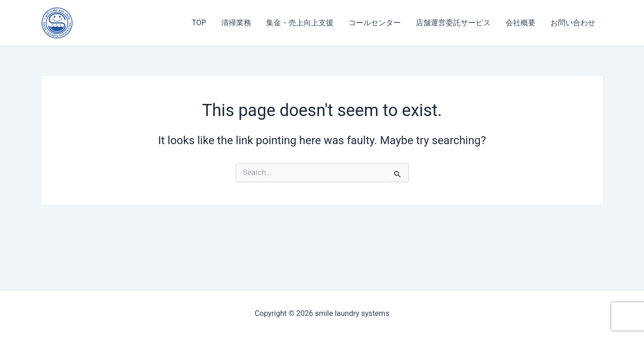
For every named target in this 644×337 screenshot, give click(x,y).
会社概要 (521, 23)
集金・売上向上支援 (300, 23)
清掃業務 (236, 23)
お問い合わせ (573, 23)
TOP (199, 23)
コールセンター (375, 23)
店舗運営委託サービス (453, 23)
